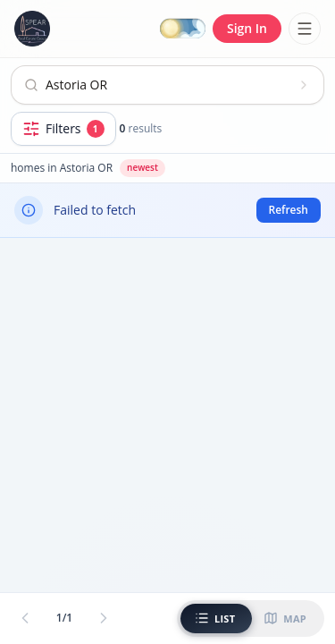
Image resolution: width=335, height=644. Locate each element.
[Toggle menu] (305, 29)
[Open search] (167, 85)
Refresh (289, 210)
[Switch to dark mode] (183, 29)
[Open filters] (63, 129)
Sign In (247, 28)
